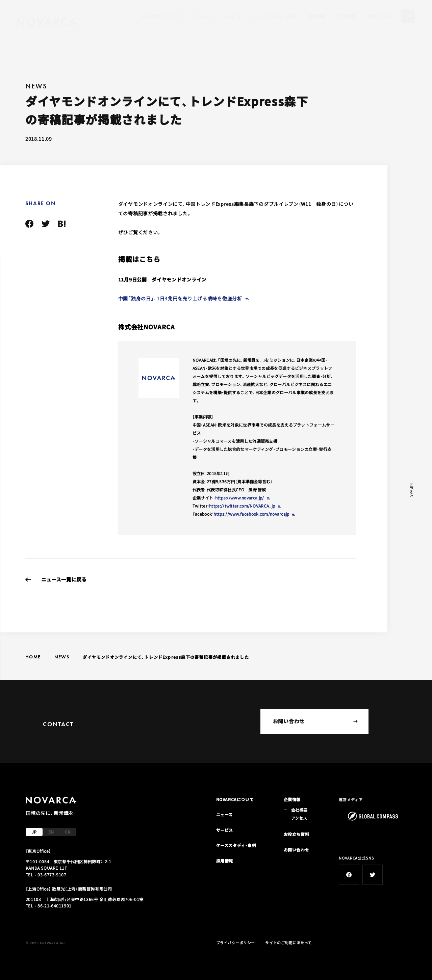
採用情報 (316, 16)
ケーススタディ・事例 (274, 16)
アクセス (299, 818)
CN (68, 832)
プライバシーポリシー (236, 943)
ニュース (202, 16)
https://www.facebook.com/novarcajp (251, 514)
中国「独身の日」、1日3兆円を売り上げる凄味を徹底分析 (180, 298)
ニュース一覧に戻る (64, 579)
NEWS (62, 657)
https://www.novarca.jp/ (240, 498)
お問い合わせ (381, 16)
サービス (232, 16)
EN (51, 832)
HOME (33, 657)
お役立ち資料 (297, 834)
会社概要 (347, 16)
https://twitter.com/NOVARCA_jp (242, 506)
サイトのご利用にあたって (288, 943)
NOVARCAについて (161, 16)
